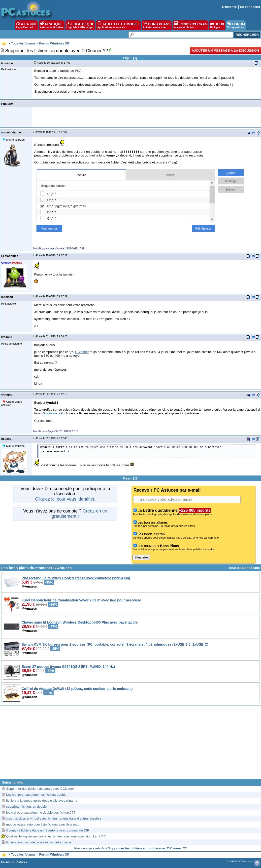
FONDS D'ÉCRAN (191, 25)
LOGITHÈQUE (80, 25)
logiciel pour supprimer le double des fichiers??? (41, 812)
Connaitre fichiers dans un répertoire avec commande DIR (48, 830)
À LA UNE (26, 25)
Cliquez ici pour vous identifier (65, 499)
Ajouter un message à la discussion (225, 51)
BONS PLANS (157, 25)
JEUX (217, 25)
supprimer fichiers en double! (27, 807)
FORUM (236, 25)
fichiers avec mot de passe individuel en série (39, 842)
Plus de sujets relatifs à (130, 848)
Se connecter (250, 7)
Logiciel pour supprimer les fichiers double (36, 795)
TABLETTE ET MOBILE (119, 25)
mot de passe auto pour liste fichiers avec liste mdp (43, 824)
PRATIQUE (52, 25)
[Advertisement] (130, 744)
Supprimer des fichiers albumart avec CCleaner (40, 789)
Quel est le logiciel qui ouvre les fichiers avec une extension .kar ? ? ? (56, 836)
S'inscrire (229, 7)
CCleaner (82, 352)
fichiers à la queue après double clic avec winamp (42, 801)
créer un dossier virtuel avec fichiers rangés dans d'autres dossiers (54, 818)
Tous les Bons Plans (244, 568)
